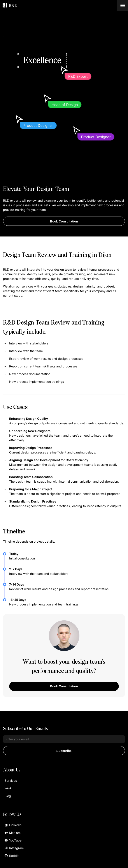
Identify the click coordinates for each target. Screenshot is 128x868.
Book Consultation (64, 221)
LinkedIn (13, 825)
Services (11, 781)
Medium (13, 833)
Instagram (14, 848)
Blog (8, 796)
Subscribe (64, 751)
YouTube (13, 840)
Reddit (12, 856)
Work (8, 788)
